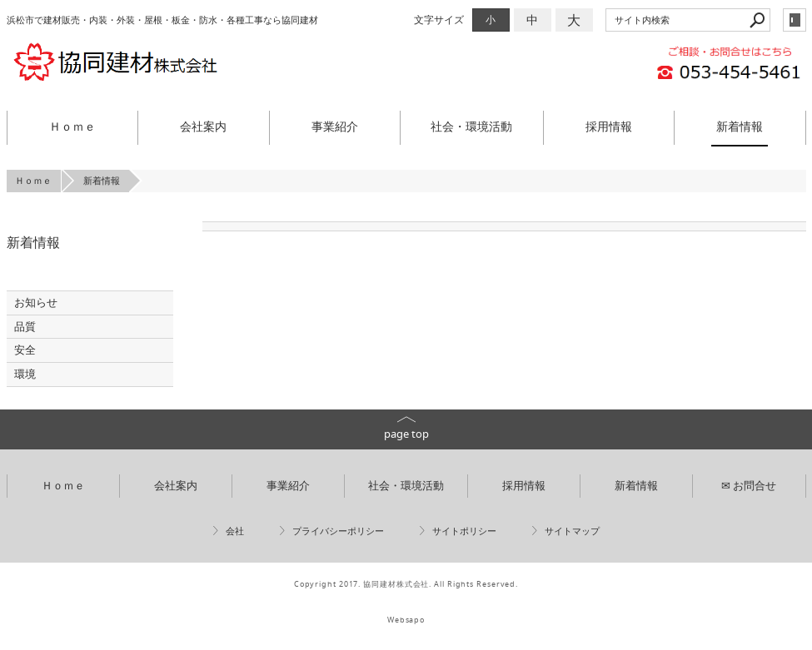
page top (406, 434)
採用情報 (609, 127)
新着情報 (740, 127)
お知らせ (36, 303)
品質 (25, 327)
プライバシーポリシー (338, 531)
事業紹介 (335, 127)
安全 (25, 350)
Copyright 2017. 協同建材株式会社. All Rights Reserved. (406, 584)
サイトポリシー (464, 531)
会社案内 (203, 127)
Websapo (406, 620)
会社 (235, 531)
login (795, 20)
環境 (25, 374)
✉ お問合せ (749, 486)
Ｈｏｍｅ (72, 127)
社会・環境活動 (471, 127)
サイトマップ (572, 531)
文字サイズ (439, 20)
